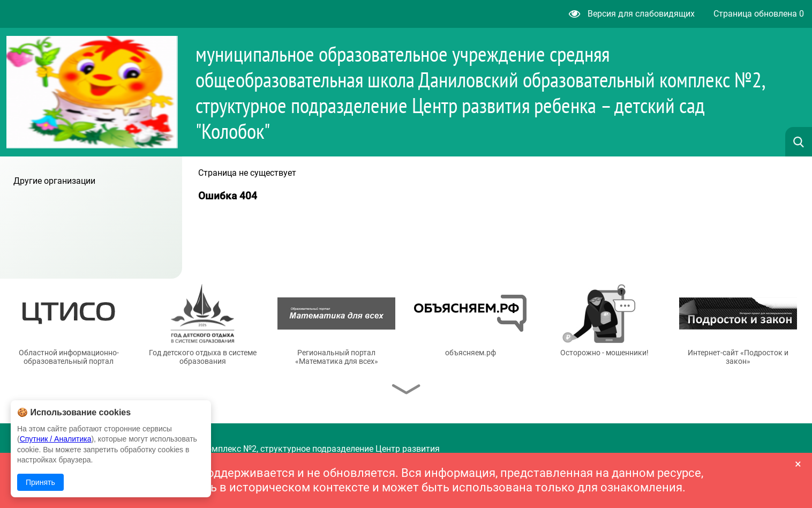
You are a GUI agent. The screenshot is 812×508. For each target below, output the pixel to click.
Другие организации (54, 181)
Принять (40, 482)
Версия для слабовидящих (632, 14)
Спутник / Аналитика (56, 439)
